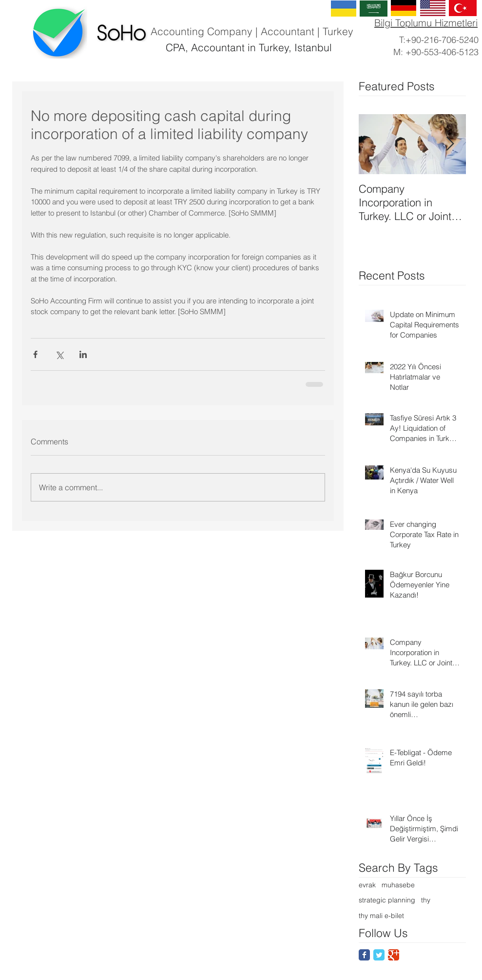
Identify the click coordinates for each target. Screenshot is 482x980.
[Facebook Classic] (364, 955)
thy (426, 900)
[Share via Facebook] (35, 354)
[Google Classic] (394, 955)
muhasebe (398, 885)
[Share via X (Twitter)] (59, 354)
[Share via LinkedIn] (83, 354)
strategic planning (387, 900)
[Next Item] (450, 144)
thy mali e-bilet (381, 916)
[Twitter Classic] (379, 955)
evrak (367, 885)
